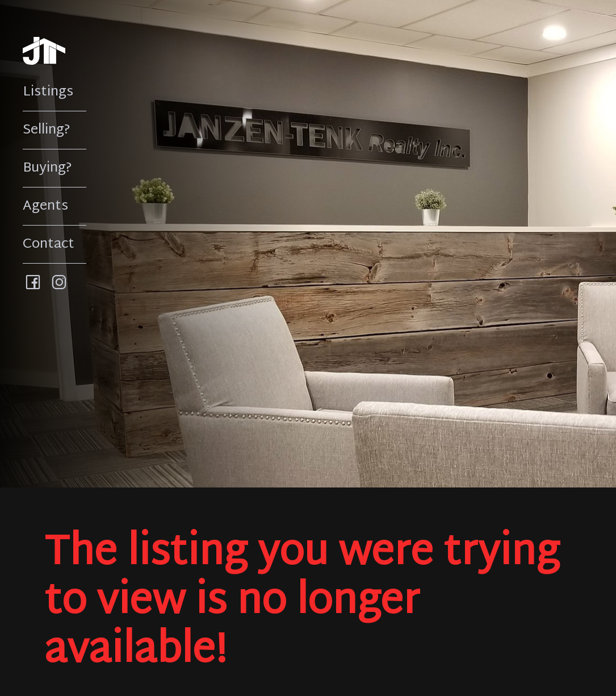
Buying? (47, 168)
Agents (45, 206)
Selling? (47, 130)
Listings (48, 92)
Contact (49, 244)
